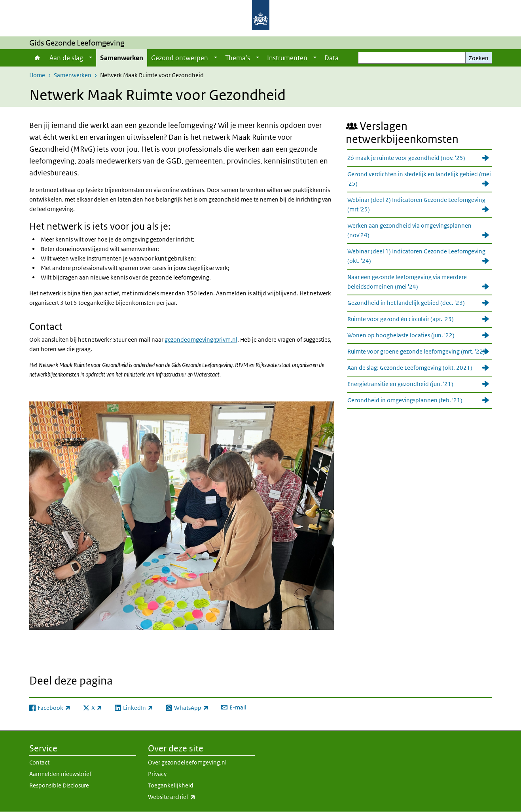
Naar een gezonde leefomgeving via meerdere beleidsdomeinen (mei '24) (407, 282)
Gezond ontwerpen (180, 58)
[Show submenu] (91, 58)
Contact (39, 762)
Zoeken (479, 58)
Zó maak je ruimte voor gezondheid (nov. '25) (406, 158)
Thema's (238, 58)
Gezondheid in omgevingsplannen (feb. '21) (405, 400)
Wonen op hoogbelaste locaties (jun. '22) (401, 335)
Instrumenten (287, 58)
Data (332, 58)
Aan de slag (66, 58)
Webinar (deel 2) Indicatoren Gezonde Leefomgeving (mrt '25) (416, 204)
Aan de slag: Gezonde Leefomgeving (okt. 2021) (410, 368)
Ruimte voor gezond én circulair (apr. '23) (401, 319)
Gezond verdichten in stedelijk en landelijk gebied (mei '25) (419, 179)
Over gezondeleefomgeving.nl (187, 762)
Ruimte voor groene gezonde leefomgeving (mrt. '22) (416, 351)
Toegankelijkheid (171, 785)
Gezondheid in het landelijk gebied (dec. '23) (406, 303)
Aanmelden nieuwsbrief (60, 774)
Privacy (157, 774)
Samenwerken (122, 58)
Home (37, 58)
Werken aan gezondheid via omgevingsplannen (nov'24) (409, 230)
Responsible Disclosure (59, 785)
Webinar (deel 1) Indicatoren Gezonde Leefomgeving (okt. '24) (416, 256)
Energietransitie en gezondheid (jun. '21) (400, 384)
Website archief (189, 797)
